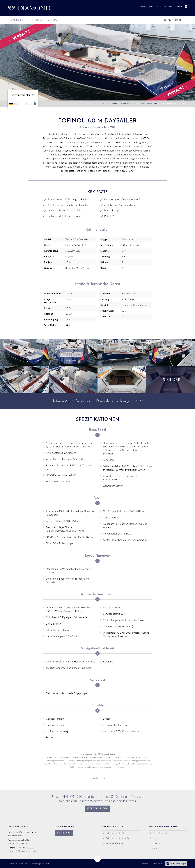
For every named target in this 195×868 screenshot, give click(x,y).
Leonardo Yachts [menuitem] (44, 20)
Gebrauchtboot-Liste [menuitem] (114, 833)
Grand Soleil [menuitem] (17, 20)
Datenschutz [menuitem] (146, 863)
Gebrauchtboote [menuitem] (173, 20)
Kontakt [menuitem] (179, 6)
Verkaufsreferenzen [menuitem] (114, 843)
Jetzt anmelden (98, 809)
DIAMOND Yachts (110, 104)
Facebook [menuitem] (186, 6)
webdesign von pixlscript (42, 863)
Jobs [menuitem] (159, 6)
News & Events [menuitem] (147, 6)
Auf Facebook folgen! (176, 863)
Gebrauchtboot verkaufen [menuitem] (116, 838)
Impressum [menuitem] (158, 863)
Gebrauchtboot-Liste (148, 104)
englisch (16, 104)
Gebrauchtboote (128, 104)
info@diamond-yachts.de (26, 851)
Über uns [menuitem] (168, 6)
